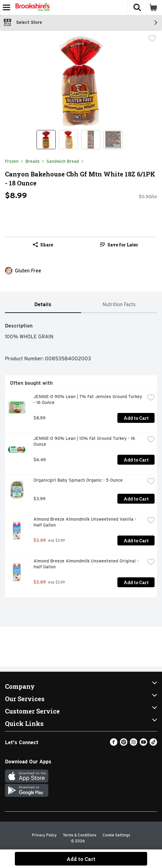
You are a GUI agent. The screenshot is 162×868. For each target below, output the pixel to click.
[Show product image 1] (46, 140)
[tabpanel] (81, 458)
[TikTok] (153, 744)
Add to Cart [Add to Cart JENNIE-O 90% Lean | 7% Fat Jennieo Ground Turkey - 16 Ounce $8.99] (136, 418)
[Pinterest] (124, 744)
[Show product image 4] (113, 140)
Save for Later (119, 245)
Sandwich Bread (63, 161)
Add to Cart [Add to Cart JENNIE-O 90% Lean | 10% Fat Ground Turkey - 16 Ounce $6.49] (136, 460)
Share (43, 245)
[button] (137, 7)
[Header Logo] (31, 7)
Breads (33, 161)
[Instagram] (134, 744)
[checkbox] (152, 39)
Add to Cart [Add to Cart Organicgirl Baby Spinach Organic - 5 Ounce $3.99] (136, 499)
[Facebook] (114, 744)
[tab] (43, 305)
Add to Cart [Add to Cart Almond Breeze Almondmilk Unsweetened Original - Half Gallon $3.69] (136, 582)
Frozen (12, 161)
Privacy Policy (44, 835)
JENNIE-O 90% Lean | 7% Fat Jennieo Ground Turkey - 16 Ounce (88, 399)
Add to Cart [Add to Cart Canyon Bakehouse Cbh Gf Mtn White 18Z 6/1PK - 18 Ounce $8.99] (81, 859)
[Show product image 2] (68, 140)
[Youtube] (143, 744)
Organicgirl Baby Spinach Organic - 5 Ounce (78, 480)
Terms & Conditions (80, 835)
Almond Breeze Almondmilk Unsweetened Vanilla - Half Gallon (85, 522)
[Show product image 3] (91, 140)
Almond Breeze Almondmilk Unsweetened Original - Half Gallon (87, 564)
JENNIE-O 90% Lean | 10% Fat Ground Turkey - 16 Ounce (85, 441)
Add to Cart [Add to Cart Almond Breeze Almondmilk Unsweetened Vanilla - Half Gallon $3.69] (136, 541)
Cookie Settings (116, 835)
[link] (119, 245)
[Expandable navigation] (7, 7)
